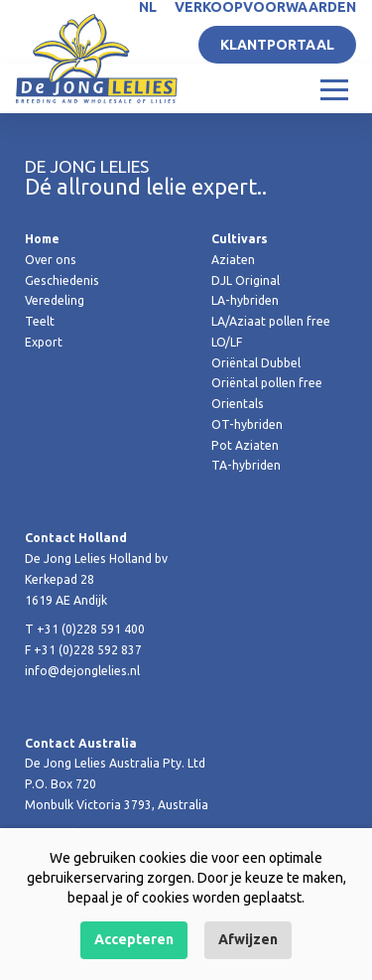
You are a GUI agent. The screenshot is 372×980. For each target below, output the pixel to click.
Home (42, 239)
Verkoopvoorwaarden (265, 7)
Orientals (238, 404)
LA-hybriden (245, 300)
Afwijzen (248, 939)
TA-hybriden (246, 465)
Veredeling (55, 300)
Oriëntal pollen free (267, 383)
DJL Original (246, 280)
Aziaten (233, 260)
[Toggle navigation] (334, 88)
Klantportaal (277, 45)
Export (44, 342)
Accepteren (134, 939)
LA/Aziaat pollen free (271, 321)
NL (148, 7)
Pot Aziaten (245, 445)
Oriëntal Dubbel (256, 363)
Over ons (51, 260)
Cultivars (240, 239)
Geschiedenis (62, 280)
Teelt (40, 321)
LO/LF (227, 342)
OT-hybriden (247, 424)
